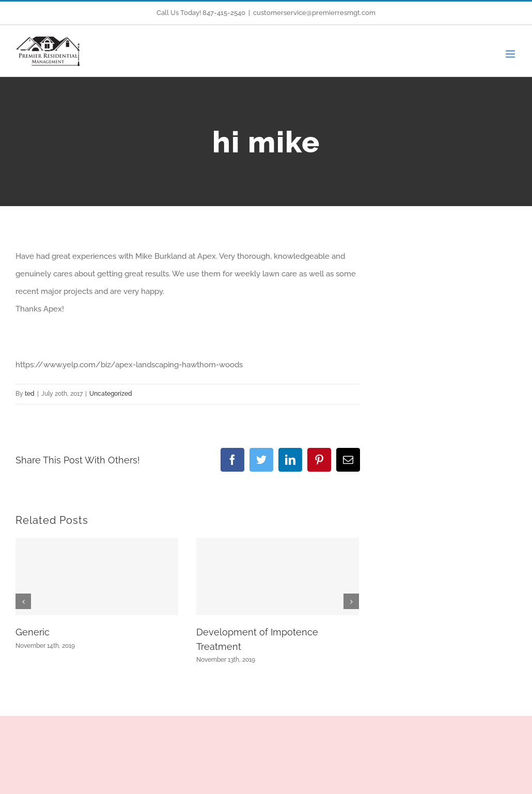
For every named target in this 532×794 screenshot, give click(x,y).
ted (30, 394)
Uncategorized (111, 394)
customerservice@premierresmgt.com (314, 13)
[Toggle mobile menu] (511, 54)
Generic (33, 632)
